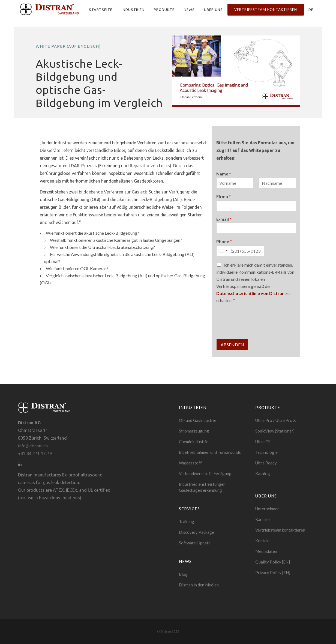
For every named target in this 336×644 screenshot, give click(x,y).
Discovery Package (196, 532)
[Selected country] (223, 251)
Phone (224, 241)
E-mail (224, 219)
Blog (183, 574)
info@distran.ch (33, 446)
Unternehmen (267, 509)
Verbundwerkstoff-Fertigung (205, 473)
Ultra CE (263, 442)
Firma (223, 196)
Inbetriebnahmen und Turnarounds (210, 452)
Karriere (263, 519)
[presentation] (258, 330)
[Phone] (240, 251)
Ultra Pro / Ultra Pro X (276, 420)
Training (187, 521)
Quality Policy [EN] (273, 562)
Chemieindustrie (194, 442)
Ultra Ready (266, 463)
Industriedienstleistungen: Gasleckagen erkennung (203, 487)
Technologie (266, 452)
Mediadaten (266, 551)
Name (224, 174)
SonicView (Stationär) (275, 431)
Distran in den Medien (199, 585)
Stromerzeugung (194, 431)
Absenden (232, 345)
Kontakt (263, 541)
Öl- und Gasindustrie (198, 420)
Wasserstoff (190, 463)
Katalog (263, 473)
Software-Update (195, 543)
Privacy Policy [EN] (273, 573)
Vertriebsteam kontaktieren (280, 530)
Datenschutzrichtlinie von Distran (250, 293)
